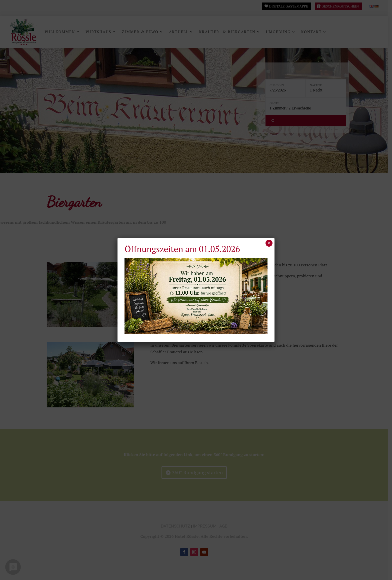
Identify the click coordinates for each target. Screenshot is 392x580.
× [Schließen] (269, 243)
